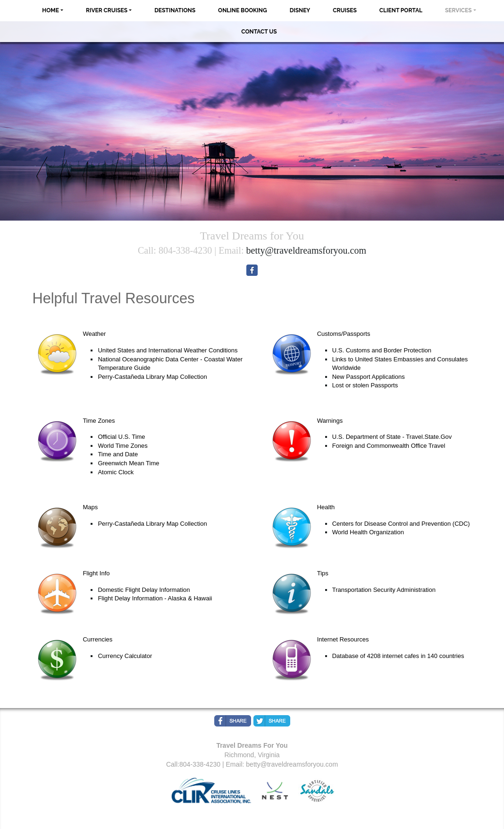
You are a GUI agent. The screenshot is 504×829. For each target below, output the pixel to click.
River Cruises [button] (107, 10)
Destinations (175, 10)
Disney (300, 10)
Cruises (345, 10)
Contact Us (259, 32)
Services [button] (458, 10)
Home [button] (50, 10)
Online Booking (243, 10)
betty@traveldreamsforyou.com (306, 250)
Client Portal (401, 10)
